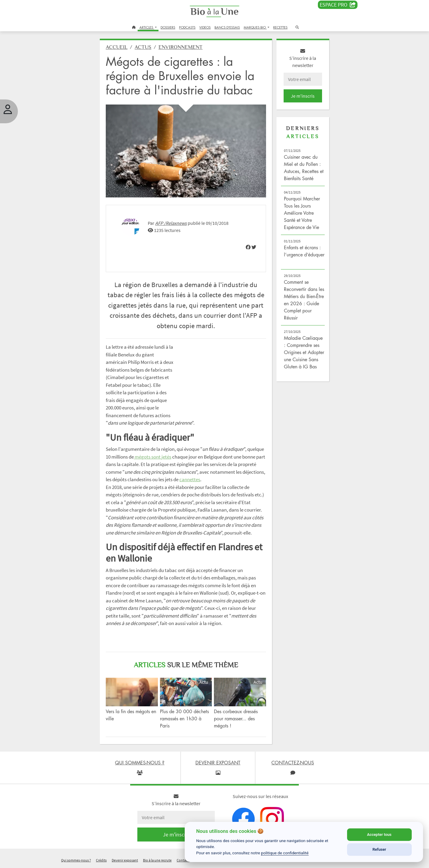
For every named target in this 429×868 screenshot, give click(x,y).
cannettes (190, 479)
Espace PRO (338, 5)
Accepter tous (379, 835)
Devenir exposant (125, 860)
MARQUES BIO (255, 27)
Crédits (101, 860)
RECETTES (280, 27)
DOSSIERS (168, 27)
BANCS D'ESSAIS (227, 27)
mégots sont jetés (153, 457)
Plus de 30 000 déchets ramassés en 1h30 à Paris (184, 719)
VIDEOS (205, 27)
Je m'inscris (303, 96)
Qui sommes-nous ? (76, 860)
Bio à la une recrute (157, 860)
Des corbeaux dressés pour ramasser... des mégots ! (236, 719)
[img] (248, 247)
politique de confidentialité (285, 853)
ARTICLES (147, 27)
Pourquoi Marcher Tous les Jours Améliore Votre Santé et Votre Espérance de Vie (302, 213)
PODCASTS (187, 27)
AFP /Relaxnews (171, 223)
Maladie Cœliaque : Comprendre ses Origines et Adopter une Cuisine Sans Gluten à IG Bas (304, 352)
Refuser (379, 849)
